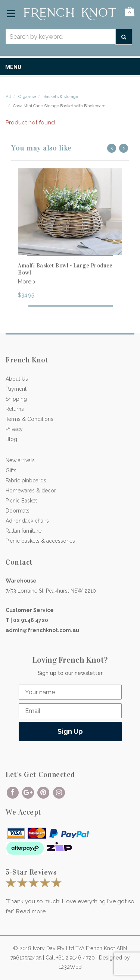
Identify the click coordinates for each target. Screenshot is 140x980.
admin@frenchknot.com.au (42, 630)
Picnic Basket (21, 501)
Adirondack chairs (27, 521)
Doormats (18, 511)
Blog (11, 439)
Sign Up (70, 731)
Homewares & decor (31, 491)
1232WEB (70, 967)
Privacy (14, 429)
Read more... (32, 911)
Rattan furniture (24, 531)
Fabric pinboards (26, 481)
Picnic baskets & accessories (40, 541)
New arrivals (20, 460)
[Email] (70, 711)
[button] (130, 13)
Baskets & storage (61, 96)
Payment (16, 389)
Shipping (16, 399)
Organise (27, 96)
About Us (17, 379)
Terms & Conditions (29, 419)
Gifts (11, 470)
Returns (15, 409)
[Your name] (70, 692)
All (8, 96)
